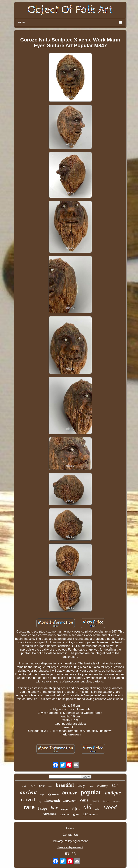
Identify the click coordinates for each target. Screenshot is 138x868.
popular (91, 792)
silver (91, 787)
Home (70, 828)
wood (110, 807)
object (76, 809)
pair (42, 786)
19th (115, 786)
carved (28, 799)
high (42, 795)
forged (106, 801)
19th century (90, 814)
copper (65, 809)
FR (74, 854)
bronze (70, 793)
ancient (28, 792)
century (102, 786)
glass (76, 814)
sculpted (116, 801)
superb (96, 801)
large (43, 808)
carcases (49, 814)
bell (33, 786)
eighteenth (53, 794)
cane (84, 800)
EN (67, 854)
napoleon (70, 800)
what (98, 809)
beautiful (65, 785)
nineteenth (52, 800)
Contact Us (70, 835)
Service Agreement (70, 847)
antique (113, 793)
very (81, 785)
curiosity (65, 814)
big (40, 802)
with (50, 787)
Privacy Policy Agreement (70, 841)
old (87, 807)
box (54, 808)
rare (29, 807)
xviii (25, 786)
